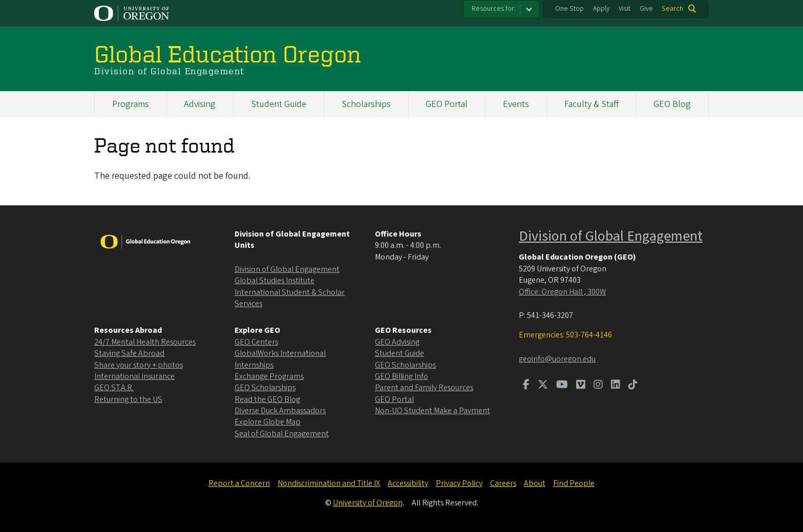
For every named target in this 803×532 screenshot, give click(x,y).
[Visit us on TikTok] (633, 386)
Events (516, 104)
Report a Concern (239, 483)
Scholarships (366, 104)
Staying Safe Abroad (129, 353)
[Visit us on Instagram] (598, 386)
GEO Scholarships (265, 388)
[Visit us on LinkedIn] (616, 386)
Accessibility (408, 483)
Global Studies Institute (274, 281)
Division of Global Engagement (287, 269)
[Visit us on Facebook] (526, 386)
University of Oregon (368, 503)
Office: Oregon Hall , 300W (562, 292)
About (535, 483)
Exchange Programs (269, 376)
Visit (625, 9)
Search (672, 9)
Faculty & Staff (591, 104)
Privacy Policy (459, 483)
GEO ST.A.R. (114, 388)
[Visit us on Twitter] (543, 386)
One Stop (569, 9)
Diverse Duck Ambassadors (280, 411)
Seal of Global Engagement (282, 434)
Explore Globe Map (268, 422)
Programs (131, 104)
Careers (503, 483)
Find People (574, 483)
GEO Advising (397, 342)
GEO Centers (256, 342)
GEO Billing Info (401, 376)
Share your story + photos (139, 365)
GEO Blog (672, 104)
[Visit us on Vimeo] (581, 386)
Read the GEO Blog (267, 399)
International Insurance (134, 376)
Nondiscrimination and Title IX (329, 483)
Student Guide (279, 104)
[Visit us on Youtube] (562, 386)
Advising (200, 104)
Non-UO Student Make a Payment (432, 411)
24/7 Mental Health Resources (145, 342)
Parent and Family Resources (424, 388)
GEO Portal (447, 104)
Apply (601, 9)
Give (646, 9)
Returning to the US (128, 399)
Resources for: (494, 9)
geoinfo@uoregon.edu (557, 359)
